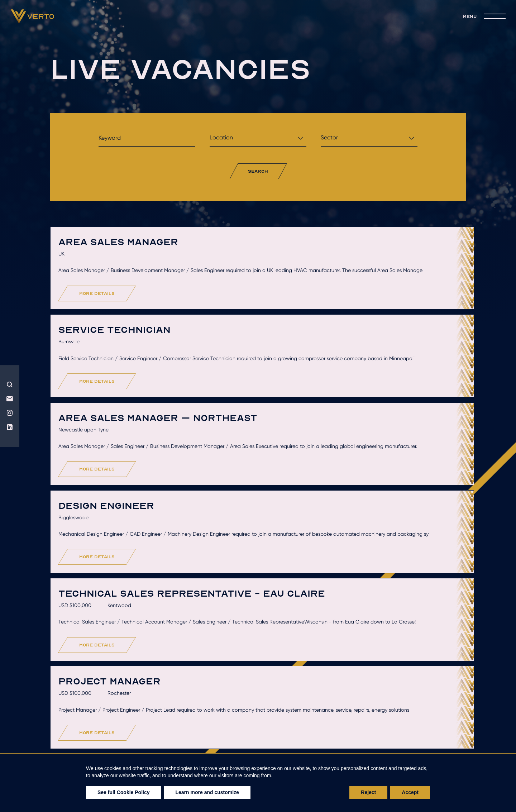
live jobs (366, 750)
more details (108, 322)
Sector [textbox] (329, 137)
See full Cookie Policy (124, 792)
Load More (260, 700)
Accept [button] (410, 792)
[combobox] (258, 140)
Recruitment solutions (286, 750)
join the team (428, 750)
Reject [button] (368, 792)
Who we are (83, 750)
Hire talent (146, 750)
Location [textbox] (221, 137)
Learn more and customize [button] (207, 792)
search (258, 171)
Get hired (206, 750)
